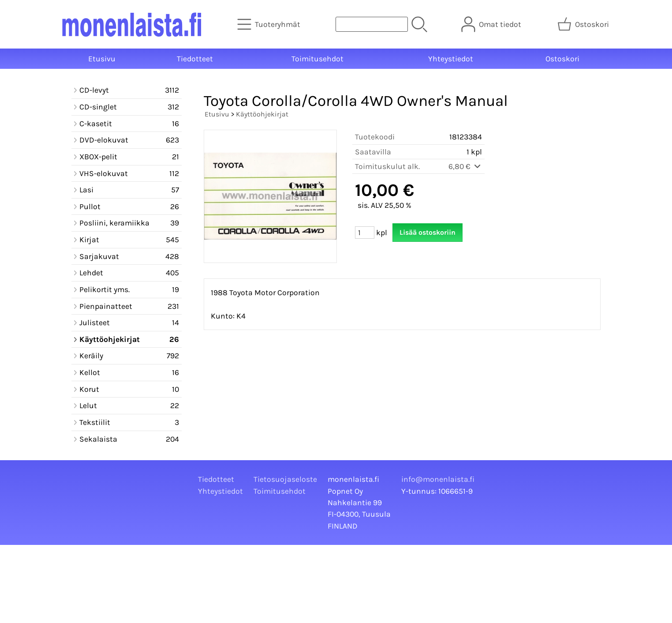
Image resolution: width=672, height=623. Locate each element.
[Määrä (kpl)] (365, 233)
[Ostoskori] (584, 24)
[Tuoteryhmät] (270, 24)
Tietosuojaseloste (285, 479)
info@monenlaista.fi (438, 479)
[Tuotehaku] (372, 24)
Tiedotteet (195, 59)
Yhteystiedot (451, 59)
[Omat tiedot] (492, 24)
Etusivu (102, 59)
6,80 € (465, 166)
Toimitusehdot (317, 59)
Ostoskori (562, 59)
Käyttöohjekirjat (262, 114)
